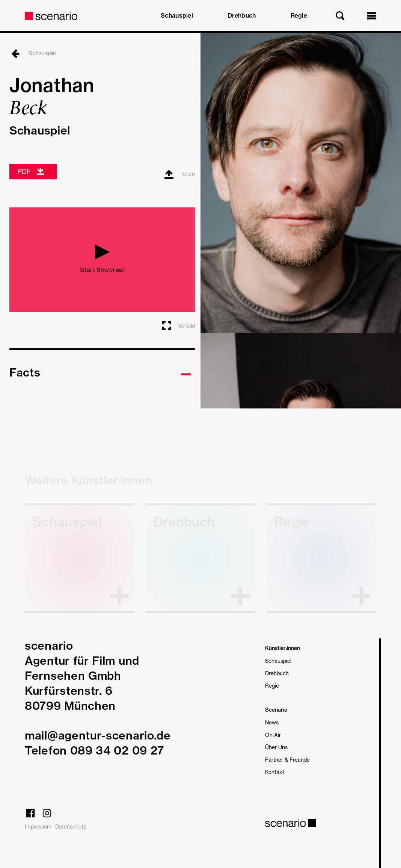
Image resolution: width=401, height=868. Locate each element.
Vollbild (178, 325)
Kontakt (275, 772)
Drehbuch (242, 15)
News (272, 722)
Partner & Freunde (287, 760)
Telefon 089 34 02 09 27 (94, 750)
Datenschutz (71, 826)
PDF (31, 172)
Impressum (38, 826)
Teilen (180, 174)
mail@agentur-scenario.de (98, 735)
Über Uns (276, 747)
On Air (273, 735)
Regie (299, 15)
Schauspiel (177, 15)
